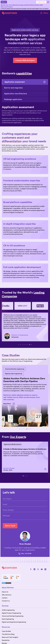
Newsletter (6, 640)
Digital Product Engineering (11, 613)
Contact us (6, 601)
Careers (5, 598)
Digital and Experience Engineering (14, 622)
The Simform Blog (8, 634)
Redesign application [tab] (13, 99)
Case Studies (6, 631)
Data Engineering (8, 619)
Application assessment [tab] (25, 82)
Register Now (41, 2)
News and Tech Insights (10, 637)
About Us (5, 592)
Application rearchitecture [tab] (16, 94)
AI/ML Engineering (8, 610)
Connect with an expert (25, 60)
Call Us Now (25, 554)
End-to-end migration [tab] (13, 88)
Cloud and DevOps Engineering (13, 616)
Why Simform (7, 595)
